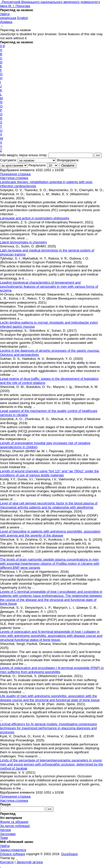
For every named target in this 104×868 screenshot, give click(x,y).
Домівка (6, 22)
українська (8, 18)
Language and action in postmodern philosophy (35, 218)
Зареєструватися (13, 850)
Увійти (5, 14)
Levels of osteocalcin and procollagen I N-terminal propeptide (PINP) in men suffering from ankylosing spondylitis (52, 670)
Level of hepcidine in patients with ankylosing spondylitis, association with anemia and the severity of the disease (50, 533)
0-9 (2, 46)
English (23, 18)
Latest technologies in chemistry (23, 242)
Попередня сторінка (15, 174)
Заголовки (8, 834)
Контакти (7, 862)
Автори (5, 830)
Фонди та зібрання (14, 822)
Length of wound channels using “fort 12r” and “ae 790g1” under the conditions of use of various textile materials (49, 473)
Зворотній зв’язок (30, 862)
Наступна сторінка (14, 178)
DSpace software (13, 854)
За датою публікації (15, 826)
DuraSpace (70, 854)
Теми (4, 838)
